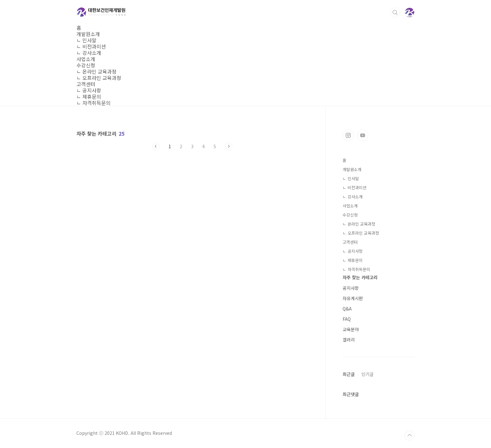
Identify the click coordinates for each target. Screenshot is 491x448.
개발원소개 (88, 34)
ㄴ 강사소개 (89, 53)
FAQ (347, 319)
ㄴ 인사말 (86, 40)
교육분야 (351, 329)
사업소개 (86, 59)
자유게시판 (353, 298)
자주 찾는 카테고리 (360, 277)
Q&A (347, 309)
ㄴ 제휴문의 (89, 96)
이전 (156, 146)
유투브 (363, 135)
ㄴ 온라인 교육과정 (96, 71)
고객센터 (86, 84)
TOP (410, 435)
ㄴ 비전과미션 (91, 46)
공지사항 (351, 288)
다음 (229, 146)
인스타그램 (348, 135)
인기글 (367, 374)
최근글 (349, 374)
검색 (395, 13)
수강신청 (86, 65)
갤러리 (349, 340)
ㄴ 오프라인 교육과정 (99, 78)
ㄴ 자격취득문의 (93, 103)
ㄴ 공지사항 (89, 90)
